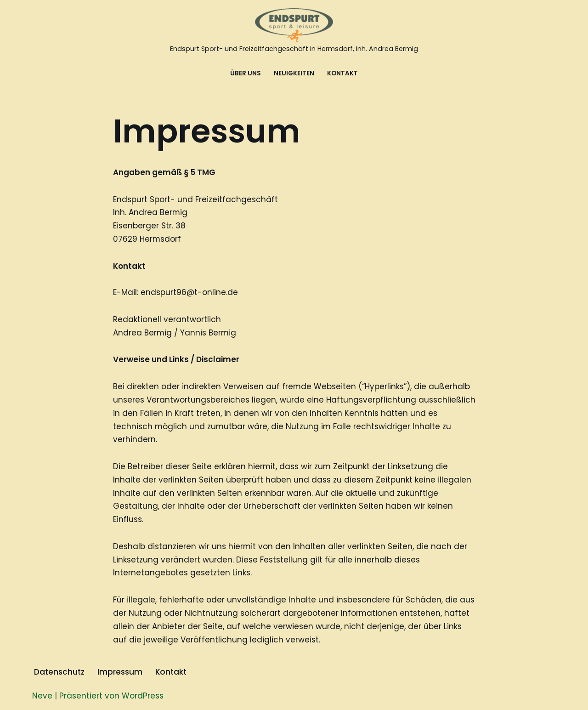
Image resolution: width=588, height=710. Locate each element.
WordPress (143, 698)
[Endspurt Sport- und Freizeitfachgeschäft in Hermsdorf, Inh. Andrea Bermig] (294, 32)
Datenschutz (59, 674)
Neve (42, 698)
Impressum (120, 674)
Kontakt (342, 73)
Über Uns (246, 73)
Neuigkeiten (294, 73)
